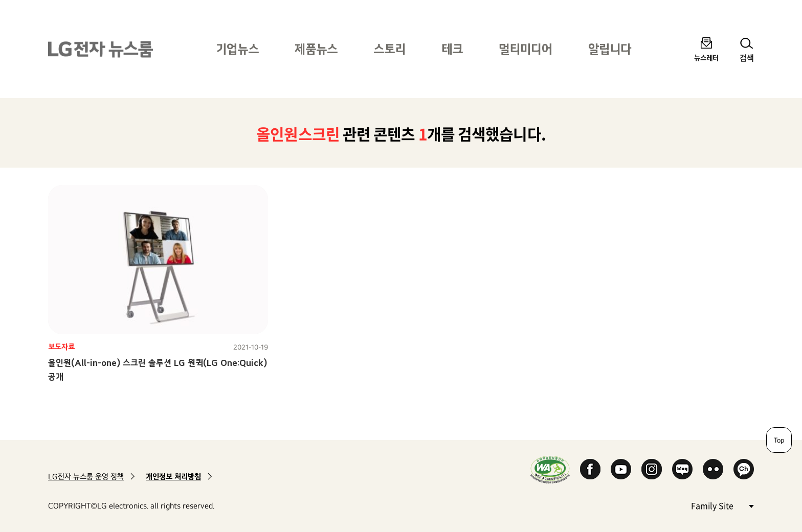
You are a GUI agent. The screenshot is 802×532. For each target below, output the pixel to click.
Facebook (590, 469)
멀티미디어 (526, 49)
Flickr (713, 469)
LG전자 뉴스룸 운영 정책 (86, 477)
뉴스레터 (706, 57)
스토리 (389, 49)
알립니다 (610, 49)
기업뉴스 (237, 49)
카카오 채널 (744, 469)
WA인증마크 (550, 469)
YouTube (621, 469)
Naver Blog (682, 469)
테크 (452, 49)
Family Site (722, 505)
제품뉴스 (316, 49)
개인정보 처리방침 (173, 477)
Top (779, 440)
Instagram (652, 469)
